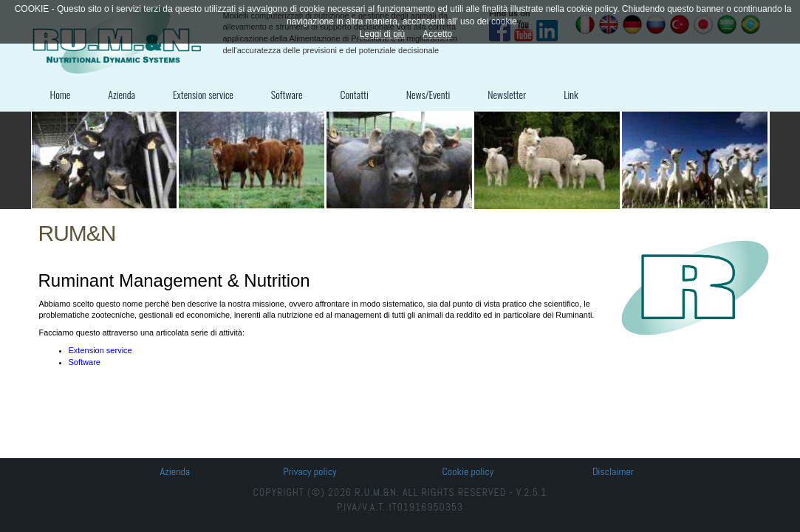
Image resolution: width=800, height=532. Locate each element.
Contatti (355, 94)
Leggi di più (382, 34)
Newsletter (507, 94)
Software (287, 94)
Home (61, 94)
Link (571, 94)
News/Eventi (428, 94)
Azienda (122, 94)
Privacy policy (310, 471)
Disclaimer (613, 471)
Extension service (203, 94)
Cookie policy (468, 471)
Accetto (437, 34)
